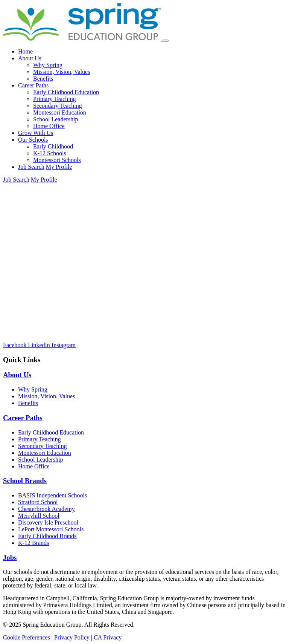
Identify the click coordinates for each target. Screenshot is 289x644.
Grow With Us (36, 133)
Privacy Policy (72, 637)
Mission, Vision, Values (62, 72)
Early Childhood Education (66, 92)
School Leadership (56, 119)
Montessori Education (60, 112)
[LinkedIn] (40, 345)
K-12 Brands (33, 543)
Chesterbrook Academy (46, 509)
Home (25, 51)
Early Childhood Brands (47, 536)
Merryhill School (39, 516)
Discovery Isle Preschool (48, 522)
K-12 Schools (50, 153)
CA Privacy (108, 637)
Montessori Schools (57, 160)
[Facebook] (15, 345)
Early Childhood (53, 146)
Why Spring (48, 65)
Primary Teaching (55, 99)
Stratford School (38, 502)
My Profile (59, 167)
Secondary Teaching (58, 106)
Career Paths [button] (33, 85)
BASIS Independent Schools (52, 495)
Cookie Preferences (27, 637)
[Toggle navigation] (166, 41)
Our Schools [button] (33, 140)
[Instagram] (64, 345)
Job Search (31, 167)
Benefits (43, 79)
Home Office (49, 126)
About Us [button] (30, 58)
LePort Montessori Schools (51, 529)
